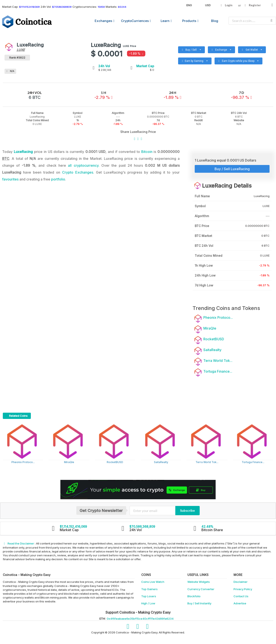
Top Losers (149, 596)
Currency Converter (201, 589)
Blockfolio (194, 596)
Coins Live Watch (153, 582)
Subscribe (187, 510)
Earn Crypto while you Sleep (237, 60)
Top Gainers (149, 589)
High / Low (148, 603)
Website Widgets (199, 582)
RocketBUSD (115, 462)
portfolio (58, 179)
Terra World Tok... (207, 462)
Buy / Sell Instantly (199, 603)
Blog (215, 21)
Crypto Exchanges (78, 172)
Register (252, 5)
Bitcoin (147, 152)
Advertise (240, 603)
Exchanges (104, 21)
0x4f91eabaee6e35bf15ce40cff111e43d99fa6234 (140, 619)
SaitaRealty (161, 462)
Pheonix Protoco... (23, 462)
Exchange (223, 49)
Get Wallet (250, 49)
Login (226, 5)
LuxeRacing (23, 152)
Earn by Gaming (197, 60)
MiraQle (69, 462)
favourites (10, 179)
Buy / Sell (193, 49)
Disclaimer (241, 582)
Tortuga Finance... (253, 462)
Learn (166, 21)
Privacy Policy (243, 589)
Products (190, 21)
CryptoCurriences (136, 21)
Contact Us (241, 596)
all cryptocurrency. (84, 165)
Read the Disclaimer (19, 543)
